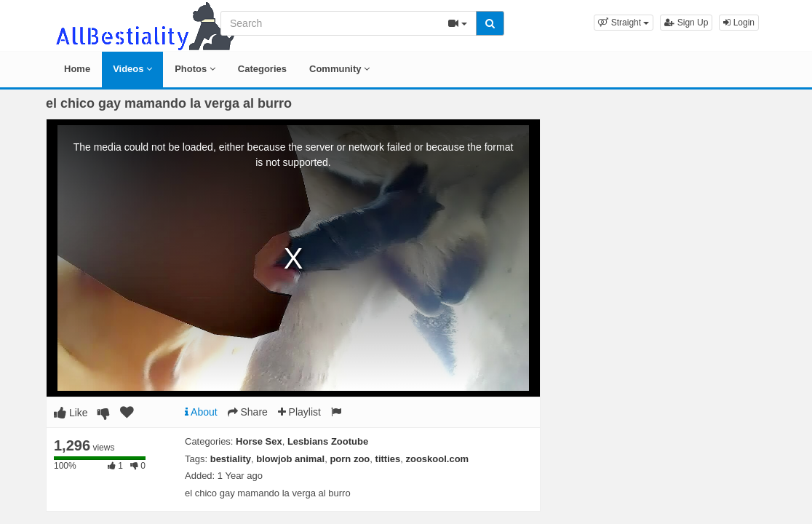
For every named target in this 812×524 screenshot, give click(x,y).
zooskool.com (437, 459)
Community (339, 69)
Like (71, 413)
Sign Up (686, 23)
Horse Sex (259, 441)
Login (739, 23)
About (201, 412)
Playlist (299, 412)
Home (77, 69)
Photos (195, 69)
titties (388, 459)
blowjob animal (290, 459)
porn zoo (350, 459)
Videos (132, 69)
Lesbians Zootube (328, 441)
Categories (262, 69)
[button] (624, 23)
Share (248, 412)
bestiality (231, 459)
